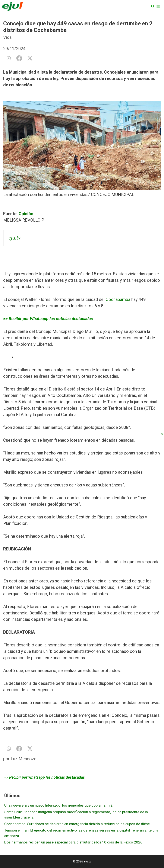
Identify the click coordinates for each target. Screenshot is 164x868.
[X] (30, 58)
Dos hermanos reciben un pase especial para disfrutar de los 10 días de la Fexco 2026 (73, 842)
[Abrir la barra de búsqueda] (153, 6)
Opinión (26, 214)
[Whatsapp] (9, 58)
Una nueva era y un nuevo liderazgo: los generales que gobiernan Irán (59, 805)
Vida (7, 37)
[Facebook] (19, 58)
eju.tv (15, 238)
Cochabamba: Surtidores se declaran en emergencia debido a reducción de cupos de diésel (77, 824)
